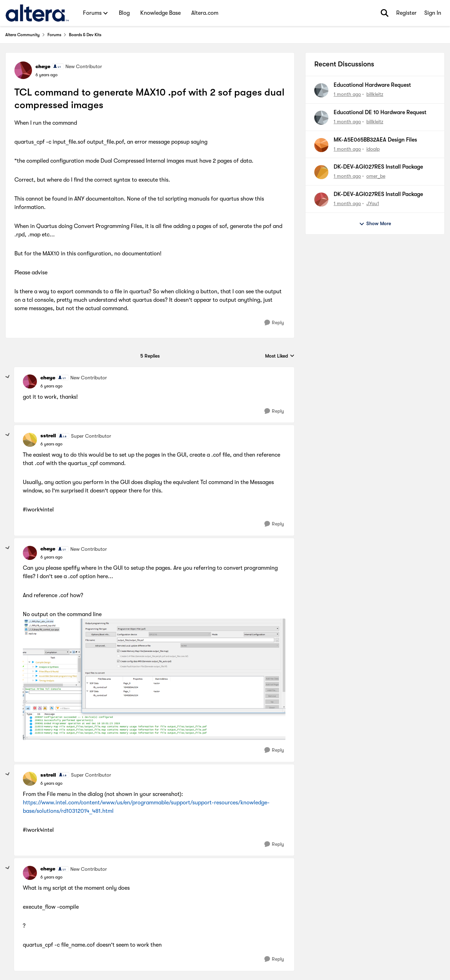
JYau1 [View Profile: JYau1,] (373, 203)
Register (406, 13)
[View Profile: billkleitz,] (321, 90)
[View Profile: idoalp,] (321, 145)
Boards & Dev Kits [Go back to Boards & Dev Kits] (85, 35)
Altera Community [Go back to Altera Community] (22, 35)
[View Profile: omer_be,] (321, 172)
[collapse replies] (8, 377)
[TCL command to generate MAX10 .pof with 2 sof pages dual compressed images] (52, 386)
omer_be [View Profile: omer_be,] (376, 176)
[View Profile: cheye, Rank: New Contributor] (23, 70)
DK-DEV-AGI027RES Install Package (378, 167)
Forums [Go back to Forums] (54, 35)
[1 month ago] (347, 94)
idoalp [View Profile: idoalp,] (373, 149)
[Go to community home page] (37, 13)
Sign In (433, 13)
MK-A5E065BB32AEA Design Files (375, 140)
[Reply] (274, 323)
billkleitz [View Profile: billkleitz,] (375, 94)
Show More (375, 224)
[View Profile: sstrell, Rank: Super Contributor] (30, 440)
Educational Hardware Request (372, 85)
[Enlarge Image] (154, 679)
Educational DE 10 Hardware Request (380, 112)
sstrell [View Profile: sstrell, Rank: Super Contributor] (48, 436)
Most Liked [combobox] (280, 356)
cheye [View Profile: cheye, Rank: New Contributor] (43, 66)
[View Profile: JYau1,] (321, 200)
